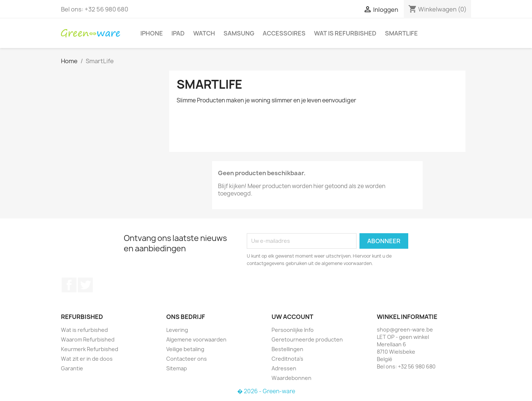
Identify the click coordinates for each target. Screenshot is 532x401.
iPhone (152, 33)
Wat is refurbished (345, 33)
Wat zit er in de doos (87, 359)
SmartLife (401, 33)
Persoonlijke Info (293, 330)
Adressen (284, 368)
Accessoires (284, 33)
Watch (204, 33)
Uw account (292, 317)
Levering (177, 330)
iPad (178, 33)
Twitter (85, 285)
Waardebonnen (291, 378)
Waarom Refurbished (88, 339)
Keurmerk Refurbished (90, 349)
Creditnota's (287, 359)
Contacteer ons (187, 359)
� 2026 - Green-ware (266, 391)
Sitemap (177, 368)
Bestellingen (287, 349)
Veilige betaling (185, 349)
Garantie (72, 368)
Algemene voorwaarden (196, 339)
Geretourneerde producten (307, 339)
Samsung (239, 33)
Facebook (69, 285)
